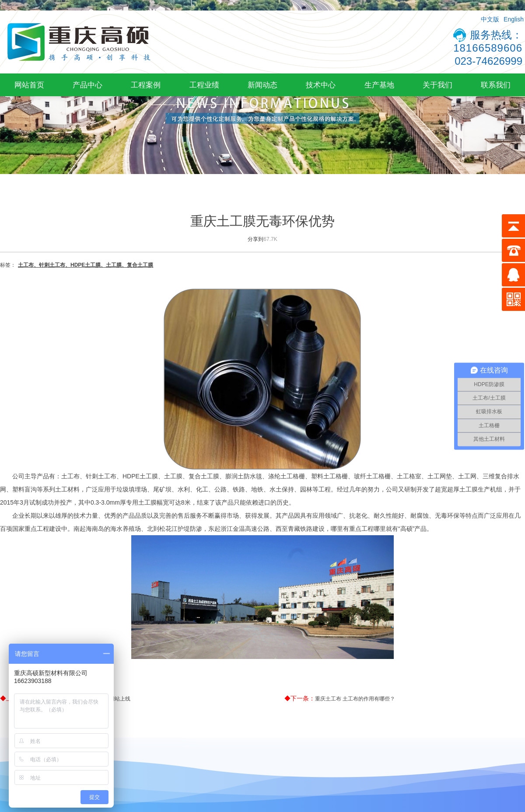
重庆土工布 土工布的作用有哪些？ (355, 699)
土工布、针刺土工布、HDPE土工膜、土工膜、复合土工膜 (86, 265)
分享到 (255, 239)
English (514, 19)
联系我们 (496, 85)
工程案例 (146, 85)
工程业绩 (204, 85)
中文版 (490, 19)
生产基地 (379, 85)
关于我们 (437, 85)
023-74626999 (488, 61)
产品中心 (87, 85)
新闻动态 (262, 85)
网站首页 (29, 85)
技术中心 (321, 85)
